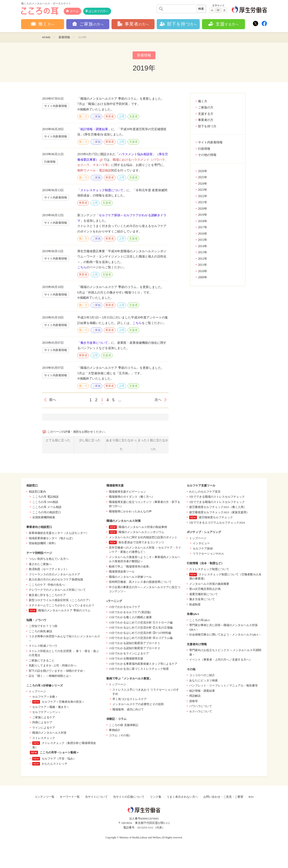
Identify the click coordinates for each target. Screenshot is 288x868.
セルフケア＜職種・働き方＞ (51, 707)
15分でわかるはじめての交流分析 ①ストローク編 (141, 622)
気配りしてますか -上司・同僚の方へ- (53, 665)
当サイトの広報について (129, 797)
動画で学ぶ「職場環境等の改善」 (130, 566)
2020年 (203, 209)
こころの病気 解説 (40, 631)
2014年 (203, 246)
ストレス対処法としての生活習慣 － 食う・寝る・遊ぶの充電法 (64, 653)
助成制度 (195, 604)
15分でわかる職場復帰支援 (126, 658)
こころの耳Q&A (200, 620)
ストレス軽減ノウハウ (43, 646)
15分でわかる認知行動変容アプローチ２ (135, 648)
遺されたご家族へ (40, 564)
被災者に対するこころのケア (47, 595)
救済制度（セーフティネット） (49, 569)
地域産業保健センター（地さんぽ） (52, 538)
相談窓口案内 (37, 492)
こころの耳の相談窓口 (47, 512)
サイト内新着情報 (210, 142)
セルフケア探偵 (203, 548)
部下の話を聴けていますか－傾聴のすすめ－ (57, 671)
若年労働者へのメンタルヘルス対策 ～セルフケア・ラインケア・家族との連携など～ (145, 550)
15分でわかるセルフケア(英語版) (130, 612)
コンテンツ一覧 (44, 797)
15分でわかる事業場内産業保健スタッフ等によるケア (143, 664)
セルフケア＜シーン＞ (47, 712)
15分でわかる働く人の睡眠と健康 (130, 617)
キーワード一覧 (70, 797)
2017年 (203, 227)
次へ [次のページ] (158, 400)
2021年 (203, 202)
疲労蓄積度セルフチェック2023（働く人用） (218, 507)
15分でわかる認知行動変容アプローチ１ (135, 643)
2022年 (203, 196)
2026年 (203, 171)
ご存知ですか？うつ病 (43, 626)
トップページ (37, 691)
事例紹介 (115, 730)
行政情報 (204, 149)
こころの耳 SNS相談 (45, 502)
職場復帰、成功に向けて (128, 709)
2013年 (203, 252)
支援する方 (206, 114)
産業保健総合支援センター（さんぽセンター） (59, 533)
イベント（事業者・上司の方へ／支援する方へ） (221, 660)
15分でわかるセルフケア (125, 607)
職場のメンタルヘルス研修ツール (130, 577)
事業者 (110, 116)
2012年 (203, 259)
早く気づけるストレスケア (130, 699)
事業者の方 (206, 120)
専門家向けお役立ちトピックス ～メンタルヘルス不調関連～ (225, 652)
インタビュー (201, 543)
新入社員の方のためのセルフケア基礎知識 (56, 579)
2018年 (203, 221)
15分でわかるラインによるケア (129, 653)
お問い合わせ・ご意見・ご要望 (223, 797)
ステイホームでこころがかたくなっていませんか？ (62, 605)
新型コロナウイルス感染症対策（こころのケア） (60, 600)
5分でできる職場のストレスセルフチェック (217, 497)
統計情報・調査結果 (94, 129)
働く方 (203, 101)
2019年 (203, 215)
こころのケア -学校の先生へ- (47, 585)
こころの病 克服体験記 (123, 725)
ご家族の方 (206, 107)
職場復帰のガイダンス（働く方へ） (132, 497)
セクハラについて (201, 711)
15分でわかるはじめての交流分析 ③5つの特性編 (140, 633)
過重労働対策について (203, 594)
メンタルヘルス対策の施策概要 (209, 584)
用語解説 (195, 696)
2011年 (202, 265)
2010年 (203, 271)
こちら (82, 267)
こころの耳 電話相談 (45, 497)
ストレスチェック (44, 738)
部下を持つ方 (207, 126)
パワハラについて (201, 706)
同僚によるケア (42, 722)
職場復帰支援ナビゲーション (127, 492)
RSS (251, 797)
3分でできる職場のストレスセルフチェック (217, 502)
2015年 (203, 240)
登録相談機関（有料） (43, 543)
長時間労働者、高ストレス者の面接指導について (140, 582)
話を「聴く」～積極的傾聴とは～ (50, 676)
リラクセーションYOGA (208, 554)
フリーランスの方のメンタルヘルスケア (54, 574)
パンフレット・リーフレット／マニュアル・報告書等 (223, 685)
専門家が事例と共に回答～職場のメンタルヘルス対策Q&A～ (223, 627)
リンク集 (156, 797)
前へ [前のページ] (53, 400)
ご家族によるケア (44, 717)
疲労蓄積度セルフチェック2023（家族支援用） (219, 512)
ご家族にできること (42, 660)
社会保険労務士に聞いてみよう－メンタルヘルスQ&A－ (225, 635)
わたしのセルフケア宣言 (205, 492)
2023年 (203, 190)
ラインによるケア (44, 728)
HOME (46, 37)
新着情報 (64, 37)
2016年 (203, 234)
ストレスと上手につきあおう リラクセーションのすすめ (146, 692)
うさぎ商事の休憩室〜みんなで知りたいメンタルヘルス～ (64, 638)
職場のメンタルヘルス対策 (49, 733)
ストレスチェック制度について (102, 190)
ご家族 (96, 116)
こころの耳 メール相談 (47, 507)
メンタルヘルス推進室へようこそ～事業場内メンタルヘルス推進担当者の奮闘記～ (145, 559)
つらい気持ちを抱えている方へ (49, 559)
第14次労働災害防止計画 (205, 589)
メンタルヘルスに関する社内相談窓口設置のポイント (143, 537)
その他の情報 (207, 155)
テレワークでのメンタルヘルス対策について (57, 590)
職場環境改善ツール (122, 572)
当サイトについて (96, 797)
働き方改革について (94, 343)
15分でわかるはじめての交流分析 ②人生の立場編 (141, 628)
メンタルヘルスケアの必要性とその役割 (138, 704)
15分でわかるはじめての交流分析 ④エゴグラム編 (141, 638)
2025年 (203, 177)
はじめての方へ (98, 11)
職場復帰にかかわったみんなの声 (130, 511)
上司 (122, 116)
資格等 (193, 701)
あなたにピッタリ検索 (203, 680)
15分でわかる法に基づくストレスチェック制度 (139, 669)
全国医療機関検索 (44, 517)
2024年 (203, 184)
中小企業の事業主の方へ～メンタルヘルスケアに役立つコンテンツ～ (145, 589)
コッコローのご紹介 (202, 675)
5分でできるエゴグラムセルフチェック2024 (217, 523)
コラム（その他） (120, 735)
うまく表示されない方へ (182, 797)
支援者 (133, 116)
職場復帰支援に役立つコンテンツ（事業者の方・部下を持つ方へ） (145, 504)
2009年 (203, 277)
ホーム (74, 11)
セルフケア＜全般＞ (45, 697)
